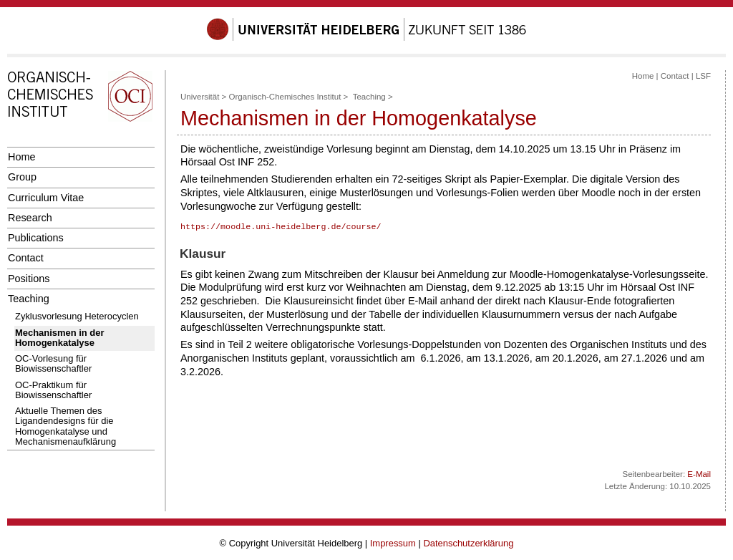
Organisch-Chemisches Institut (285, 97)
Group (22, 177)
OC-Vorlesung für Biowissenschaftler (53, 363)
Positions (29, 279)
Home (21, 157)
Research (30, 218)
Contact (26, 258)
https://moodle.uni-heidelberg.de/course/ (281, 227)
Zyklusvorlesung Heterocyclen (77, 316)
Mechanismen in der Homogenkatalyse (60, 338)
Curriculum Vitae (46, 198)
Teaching (29, 299)
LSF (703, 76)
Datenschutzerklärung (468, 543)
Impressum (393, 543)
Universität (200, 97)
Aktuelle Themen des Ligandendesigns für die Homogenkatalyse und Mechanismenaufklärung (65, 426)
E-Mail (699, 474)
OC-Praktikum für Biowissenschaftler (53, 390)
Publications (36, 238)
